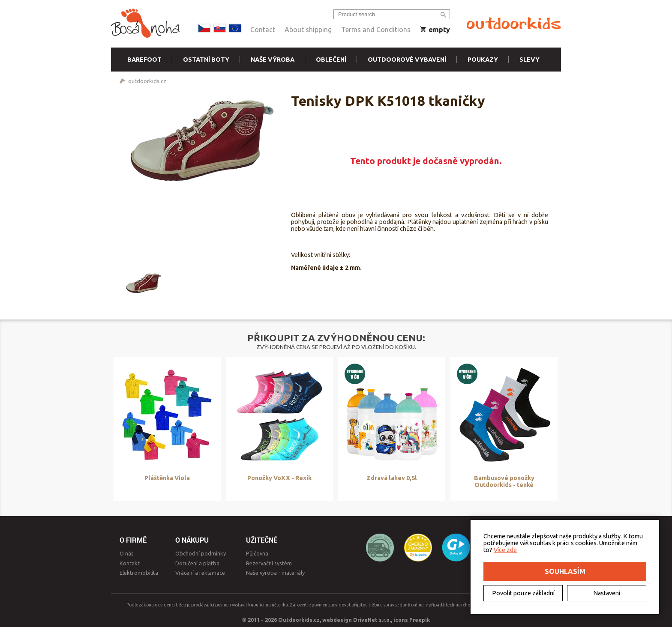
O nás (127, 553)
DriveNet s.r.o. (372, 620)
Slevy (529, 60)
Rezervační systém (269, 563)
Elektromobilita (139, 573)
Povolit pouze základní (523, 593)
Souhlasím (565, 571)
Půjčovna (257, 553)
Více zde (505, 550)
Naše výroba (273, 60)
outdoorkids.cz (147, 81)
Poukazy (483, 60)
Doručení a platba (197, 563)
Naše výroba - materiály (275, 573)
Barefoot (144, 60)
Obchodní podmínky (201, 553)
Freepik (420, 620)
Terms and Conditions (376, 30)
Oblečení (331, 60)
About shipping (308, 30)
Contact (263, 30)
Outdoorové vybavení (407, 60)
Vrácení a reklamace (200, 573)
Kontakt (130, 563)
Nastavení (607, 593)
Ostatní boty (206, 60)
